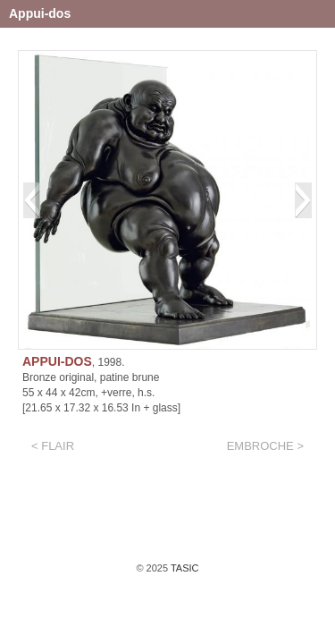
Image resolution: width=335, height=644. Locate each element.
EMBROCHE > (265, 446)
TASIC (183, 568)
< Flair (53, 446)
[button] (32, 200)
